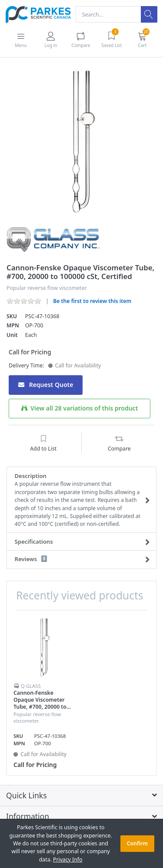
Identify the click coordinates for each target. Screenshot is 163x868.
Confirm (137, 843)
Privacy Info (68, 860)
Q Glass (31, 686)
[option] (81, 142)
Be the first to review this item (92, 301)
